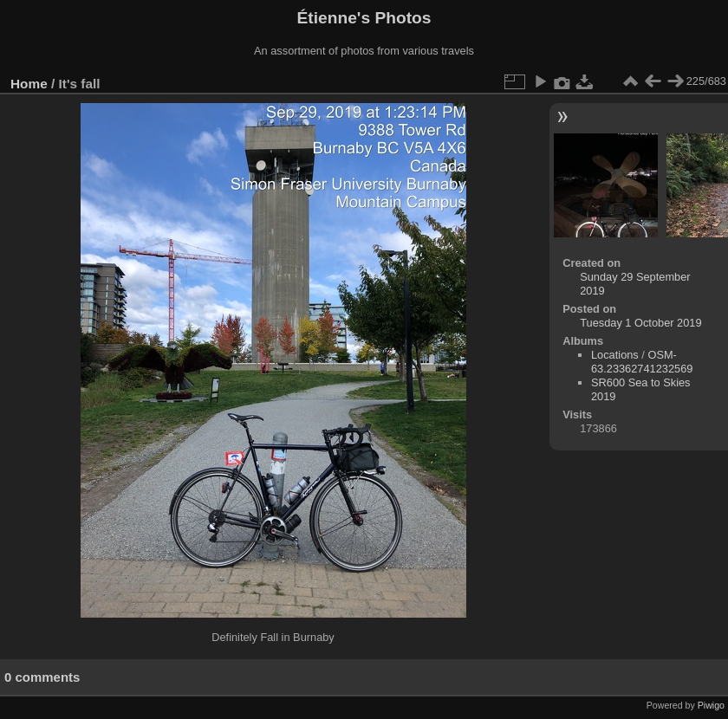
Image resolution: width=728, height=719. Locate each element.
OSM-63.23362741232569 (642, 362)
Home (29, 84)
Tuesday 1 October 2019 (640, 323)
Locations (615, 355)
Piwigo (711, 705)
